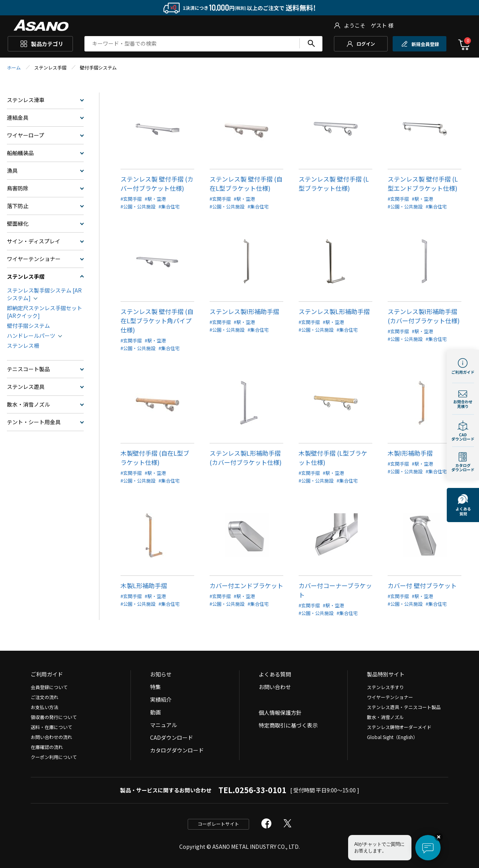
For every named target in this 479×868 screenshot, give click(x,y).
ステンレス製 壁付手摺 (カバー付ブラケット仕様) (157, 184)
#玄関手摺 (131, 199)
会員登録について (49, 687)
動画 (155, 712)
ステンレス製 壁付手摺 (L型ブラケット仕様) (334, 184)
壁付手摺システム (28, 326)
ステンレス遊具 (26, 387)
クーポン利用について (54, 757)
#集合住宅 (169, 206)
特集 (155, 687)
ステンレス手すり (385, 687)
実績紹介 (161, 699)
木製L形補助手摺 (144, 585)
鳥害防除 (18, 188)
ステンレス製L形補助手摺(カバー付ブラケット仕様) (246, 458)
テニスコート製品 (28, 369)
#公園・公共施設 (138, 206)
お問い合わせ (275, 687)
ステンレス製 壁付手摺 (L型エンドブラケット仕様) (423, 184)
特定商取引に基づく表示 (288, 725)
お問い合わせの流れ (51, 737)
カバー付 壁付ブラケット (422, 585)
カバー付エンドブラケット (246, 585)
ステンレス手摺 (26, 276)
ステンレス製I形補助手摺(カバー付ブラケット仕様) (424, 316)
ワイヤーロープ (26, 135)
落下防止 (18, 206)
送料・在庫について (51, 727)
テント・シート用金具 (34, 422)
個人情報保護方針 (280, 713)
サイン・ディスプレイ (34, 241)
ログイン (366, 44)
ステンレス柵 (23, 346)
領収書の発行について (54, 717)
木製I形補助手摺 (410, 453)
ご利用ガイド (47, 674)
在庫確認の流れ (47, 747)
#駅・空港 (155, 199)
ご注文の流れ (45, 697)
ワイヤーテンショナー (34, 259)
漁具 (12, 170)
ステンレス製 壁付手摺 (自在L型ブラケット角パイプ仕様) (157, 321)
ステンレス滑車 (26, 100)
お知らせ (161, 674)
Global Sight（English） (392, 737)
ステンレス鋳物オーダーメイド (399, 727)
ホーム (14, 67)
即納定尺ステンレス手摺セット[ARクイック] (45, 312)
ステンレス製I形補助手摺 (244, 311)
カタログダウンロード (177, 750)
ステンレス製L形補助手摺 (334, 311)
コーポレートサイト (218, 824)
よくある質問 (275, 674)
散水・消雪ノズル (28, 404)
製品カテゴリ (47, 44)
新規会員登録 (425, 44)
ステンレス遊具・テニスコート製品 (404, 707)
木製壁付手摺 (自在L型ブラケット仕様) (155, 458)
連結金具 (18, 117)
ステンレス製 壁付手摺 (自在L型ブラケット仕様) (246, 184)
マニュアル (164, 725)
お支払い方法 (45, 707)
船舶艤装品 (20, 153)
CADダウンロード (172, 737)
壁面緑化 (18, 223)
